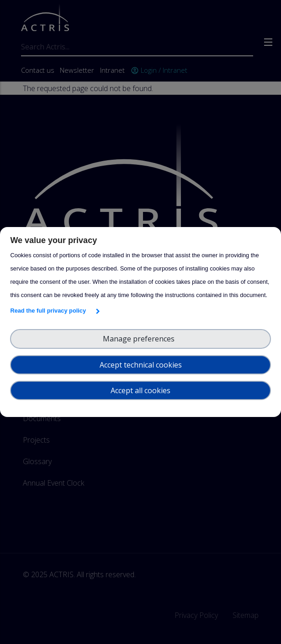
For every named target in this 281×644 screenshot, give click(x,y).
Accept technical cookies (141, 365)
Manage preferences (140, 339)
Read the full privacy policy (50, 311)
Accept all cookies (140, 390)
